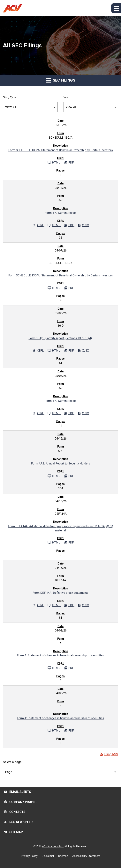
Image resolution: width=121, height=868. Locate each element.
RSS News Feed (18, 822)
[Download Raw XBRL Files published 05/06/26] (38, 351)
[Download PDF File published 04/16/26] (69, 476)
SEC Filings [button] (61, 80)
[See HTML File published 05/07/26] (54, 288)
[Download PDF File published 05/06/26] (69, 351)
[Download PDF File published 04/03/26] (69, 668)
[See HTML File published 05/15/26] (54, 163)
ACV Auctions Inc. (53, 846)
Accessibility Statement (86, 856)
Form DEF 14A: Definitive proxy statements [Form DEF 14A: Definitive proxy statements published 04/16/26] (61, 593)
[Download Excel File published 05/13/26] (83, 225)
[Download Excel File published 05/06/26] (83, 351)
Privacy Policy (29, 856)
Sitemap (13, 832)
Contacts (15, 812)
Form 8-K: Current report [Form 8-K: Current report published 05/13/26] (60, 213)
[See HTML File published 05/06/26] (54, 351)
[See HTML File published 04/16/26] (54, 476)
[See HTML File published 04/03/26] (54, 668)
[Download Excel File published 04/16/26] (83, 605)
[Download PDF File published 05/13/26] (69, 225)
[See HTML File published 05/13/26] (54, 225)
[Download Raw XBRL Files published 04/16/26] (38, 605)
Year (66, 97)
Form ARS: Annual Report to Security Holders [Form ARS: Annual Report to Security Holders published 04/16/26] (61, 463)
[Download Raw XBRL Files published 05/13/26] (38, 225)
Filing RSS (109, 754)
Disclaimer (48, 856)
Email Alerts (17, 792)
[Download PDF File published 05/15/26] (69, 163)
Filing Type (9, 97)
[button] (116, 8)
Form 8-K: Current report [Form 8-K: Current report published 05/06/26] (60, 401)
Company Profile (21, 802)
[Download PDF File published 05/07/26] (69, 288)
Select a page (12, 762)
